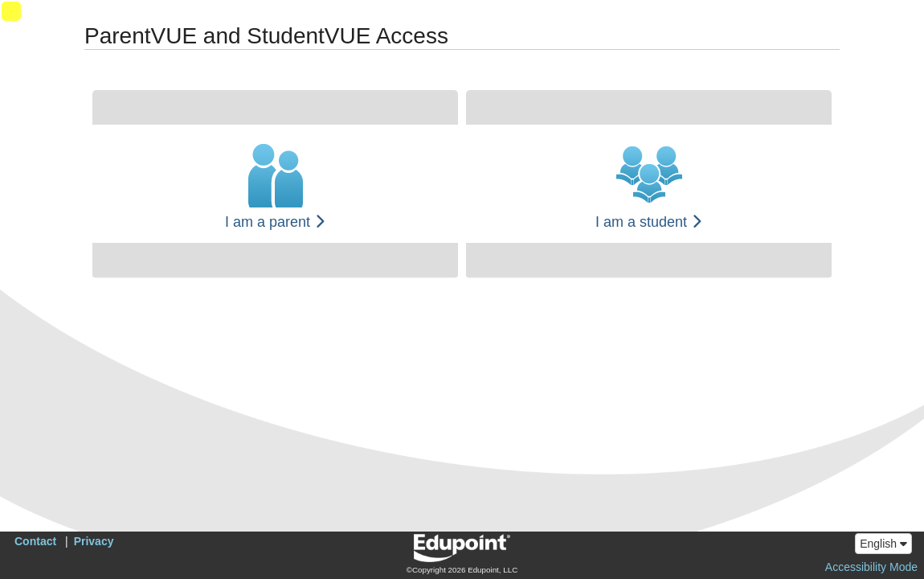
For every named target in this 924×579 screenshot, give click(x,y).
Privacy (94, 541)
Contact (35, 541)
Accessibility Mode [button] (871, 567)
